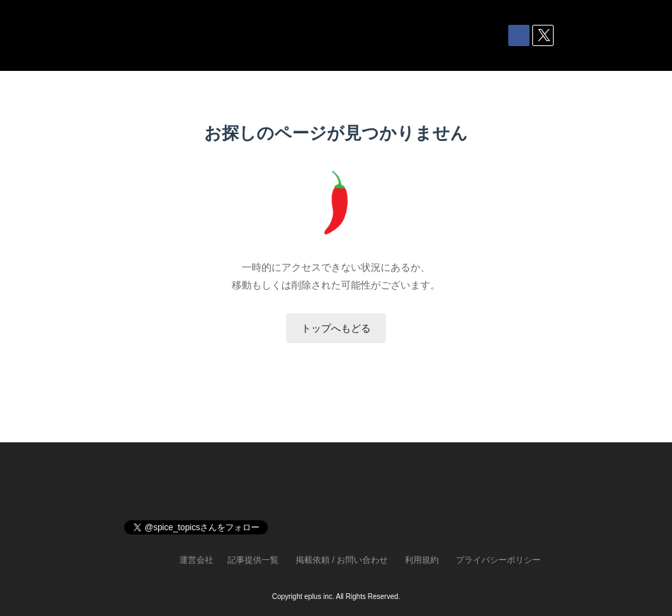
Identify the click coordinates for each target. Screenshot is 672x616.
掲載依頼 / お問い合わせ (342, 560)
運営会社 (196, 560)
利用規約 (422, 560)
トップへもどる (336, 328)
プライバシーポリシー (498, 560)
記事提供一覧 (253, 560)
